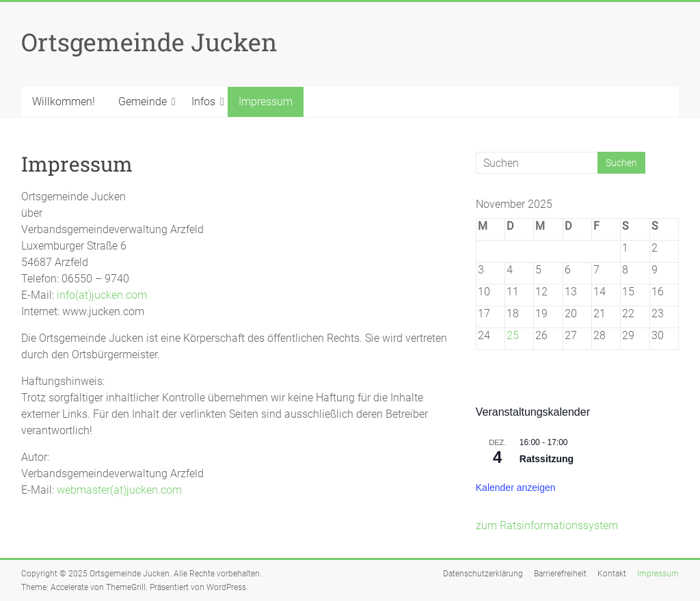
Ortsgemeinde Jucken (149, 42)
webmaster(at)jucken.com (119, 490)
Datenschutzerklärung (483, 574)
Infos (203, 102)
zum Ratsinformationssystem (547, 525)
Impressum (266, 102)
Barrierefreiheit (560, 574)
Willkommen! (64, 102)
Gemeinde (143, 102)
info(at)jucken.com (102, 295)
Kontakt (612, 574)
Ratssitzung (547, 459)
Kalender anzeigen (516, 488)
